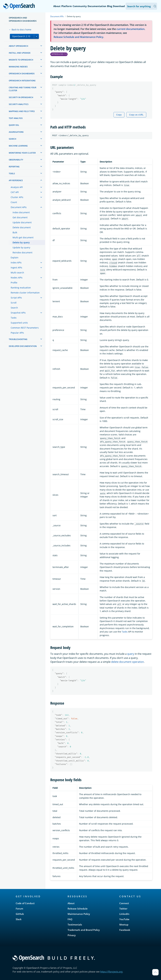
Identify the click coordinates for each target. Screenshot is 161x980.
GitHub (20, 914)
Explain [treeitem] (15, 257)
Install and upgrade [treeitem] (20, 53)
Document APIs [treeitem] (19, 207)
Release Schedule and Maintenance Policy (78, 37)
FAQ (70, 919)
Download (119, 6)
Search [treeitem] (12, 139)
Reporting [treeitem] (14, 167)
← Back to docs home (20, 30)
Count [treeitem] (14, 202)
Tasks (125, 632)
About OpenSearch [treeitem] (18, 46)
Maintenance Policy (79, 914)
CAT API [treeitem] (15, 192)
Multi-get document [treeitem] (23, 237)
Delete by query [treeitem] (21, 242)
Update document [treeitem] (22, 222)
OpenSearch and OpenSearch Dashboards (23, 19)
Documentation (97, 6)
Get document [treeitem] (20, 217)
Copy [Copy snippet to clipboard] (119, 115)
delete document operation (128, 662)
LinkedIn (124, 914)
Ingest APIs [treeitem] (16, 268)
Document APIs (57, 16)
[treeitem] (41, 46)
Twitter (123, 909)
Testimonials (75, 925)
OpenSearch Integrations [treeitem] (22, 81)
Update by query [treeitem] (21, 247)
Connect (124, 903)
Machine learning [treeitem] (18, 146)
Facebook (125, 930)
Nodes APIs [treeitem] (17, 278)
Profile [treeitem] (14, 283)
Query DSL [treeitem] (14, 125)
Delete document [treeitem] (22, 227)
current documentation (130, 29)
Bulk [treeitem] (15, 232)
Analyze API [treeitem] (17, 187)
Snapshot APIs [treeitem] (18, 313)
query (131, 654)
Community (80, 6)
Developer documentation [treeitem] (23, 346)
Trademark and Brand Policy (84, 930)
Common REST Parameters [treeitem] (25, 328)
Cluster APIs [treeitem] (17, 197)
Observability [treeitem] (16, 160)
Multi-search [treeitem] (17, 273)
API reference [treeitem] (16, 180)
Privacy (72, 935)
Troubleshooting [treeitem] (18, 339)
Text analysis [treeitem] (16, 118)
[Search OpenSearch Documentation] (141, 6)
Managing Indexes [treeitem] (18, 67)
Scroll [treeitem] (14, 303)
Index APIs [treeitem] (16, 263)
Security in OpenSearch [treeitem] (21, 97)
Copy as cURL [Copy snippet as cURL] (136, 115)
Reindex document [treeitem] (22, 252)
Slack (19, 919)
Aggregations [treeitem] (16, 132)
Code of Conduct (25, 903)
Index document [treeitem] (21, 212)
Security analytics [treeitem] (19, 104)
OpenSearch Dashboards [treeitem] (22, 74)
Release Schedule (78, 909)
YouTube (124, 919)
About (57, 6)
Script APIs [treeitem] (16, 298)
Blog (110, 6)
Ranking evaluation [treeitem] (21, 288)
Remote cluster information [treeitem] (25, 293)
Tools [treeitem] (12, 174)
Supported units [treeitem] (19, 323)
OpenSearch (20, 7)
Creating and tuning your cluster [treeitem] (23, 89)
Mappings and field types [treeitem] (22, 111)
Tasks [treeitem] (14, 318)
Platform (67, 6)
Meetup (124, 925)
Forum (19, 909)
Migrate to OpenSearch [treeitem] (21, 60)
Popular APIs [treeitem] (17, 333)
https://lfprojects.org (111, 972)
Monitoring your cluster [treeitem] (22, 153)
